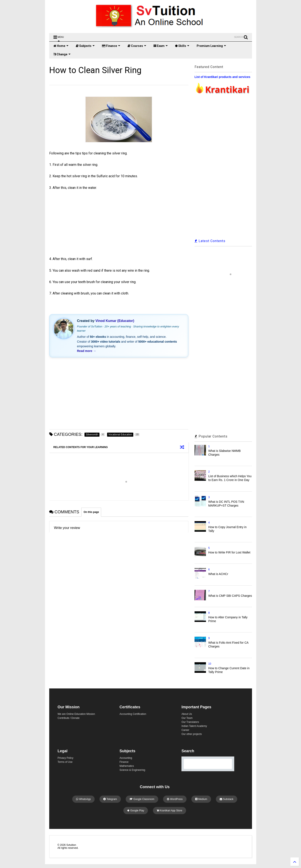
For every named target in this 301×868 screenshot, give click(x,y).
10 (210, 664)
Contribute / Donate (69, 718)
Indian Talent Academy (194, 726)
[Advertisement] (86, 221)
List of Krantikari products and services (222, 77)
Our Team (187, 718)
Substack (227, 799)
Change (62, 54)
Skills (182, 46)
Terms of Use (65, 762)
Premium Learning (211, 46)
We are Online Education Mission (76, 714)
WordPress (175, 799)
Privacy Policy (66, 758)
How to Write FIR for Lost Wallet (229, 552)
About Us (187, 714)
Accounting (126, 758)
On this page (91, 512)
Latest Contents (210, 241)
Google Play (136, 811)
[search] (203, 764)
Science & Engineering (132, 770)
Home (61, 46)
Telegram (110, 799)
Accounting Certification (133, 714)
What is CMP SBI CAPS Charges (230, 596)
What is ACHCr (218, 574)
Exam (161, 46)
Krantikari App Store (170, 811)
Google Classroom (142, 799)
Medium (201, 799)
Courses (137, 46)
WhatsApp (83, 799)
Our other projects (192, 734)
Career (185, 730)
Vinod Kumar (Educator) (115, 321)
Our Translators (190, 722)
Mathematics (127, 766)
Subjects (85, 46)
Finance (111, 46)
